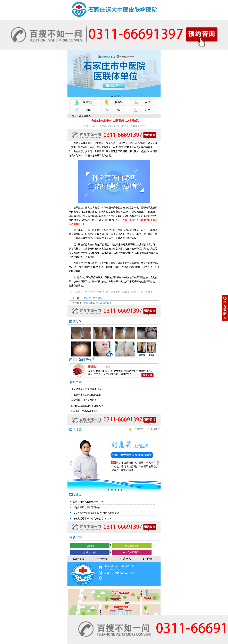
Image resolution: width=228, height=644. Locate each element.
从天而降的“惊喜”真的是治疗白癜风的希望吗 (96, 513)
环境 (148, 110)
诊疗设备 (102, 559)
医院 (88, 110)
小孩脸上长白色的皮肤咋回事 (97, 303)
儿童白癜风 (85, 116)
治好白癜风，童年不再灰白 (87, 507)
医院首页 (79, 559)
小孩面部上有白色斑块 (93, 298)
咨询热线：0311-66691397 (147, 429)
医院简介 (88, 102)
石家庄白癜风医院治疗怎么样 (88, 502)
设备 (118, 110)
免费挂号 (90, 546)
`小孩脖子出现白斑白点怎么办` (86, 395)
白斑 (148, 102)
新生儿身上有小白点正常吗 (84, 411)
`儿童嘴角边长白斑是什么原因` (86, 389)
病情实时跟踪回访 (132, 552)
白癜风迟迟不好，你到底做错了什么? (92, 519)
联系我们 (149, 559)
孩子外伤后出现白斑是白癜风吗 (87, 406)
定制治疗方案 (90, 552)
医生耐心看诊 (132, 546)
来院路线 (118, 102)
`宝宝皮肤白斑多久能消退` (84, 400)
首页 (74, 116)
